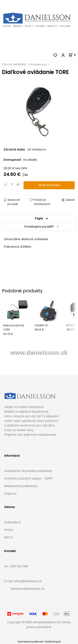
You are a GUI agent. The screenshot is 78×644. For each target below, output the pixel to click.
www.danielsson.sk (39, 353)
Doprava (10, 494)
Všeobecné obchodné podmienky (28, 471)
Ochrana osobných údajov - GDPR (28, 479)
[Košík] (73, 55)
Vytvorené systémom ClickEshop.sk (39, 642)
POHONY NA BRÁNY (14, 64)
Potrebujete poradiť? (39, 227)
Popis (39, 218)
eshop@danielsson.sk (28, 581)
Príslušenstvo (38, 64)
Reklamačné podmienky (21, 486)
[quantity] (12, 185)
